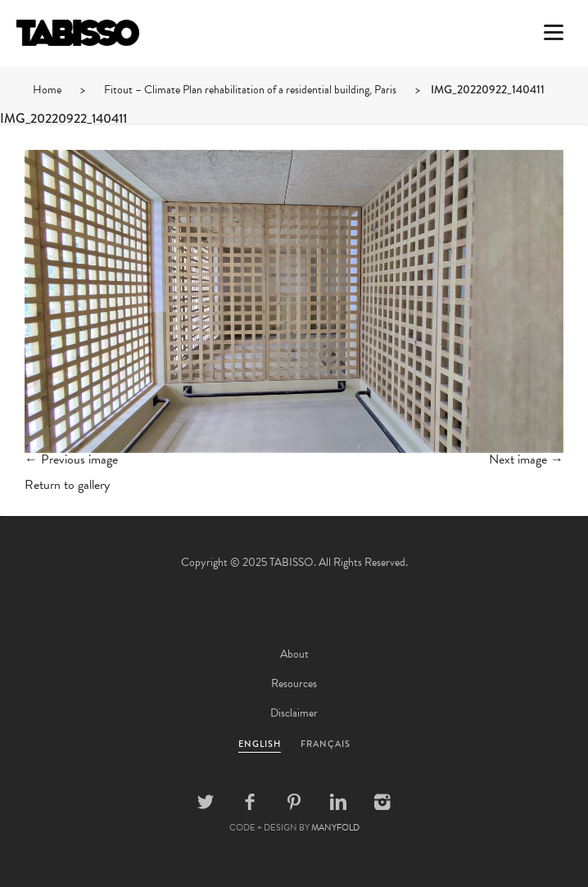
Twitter (206, 802)
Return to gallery (67, 485)
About (294, 654)
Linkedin (338, 802)
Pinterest (294, 802)
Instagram (382, 802)
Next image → (526, 459)
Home (47, 90)
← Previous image (71, 459)
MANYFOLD (335, 828)
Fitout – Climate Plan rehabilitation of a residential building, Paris (250, 90)
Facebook (250, 802)
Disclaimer (294, 713)
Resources (294, 683)
